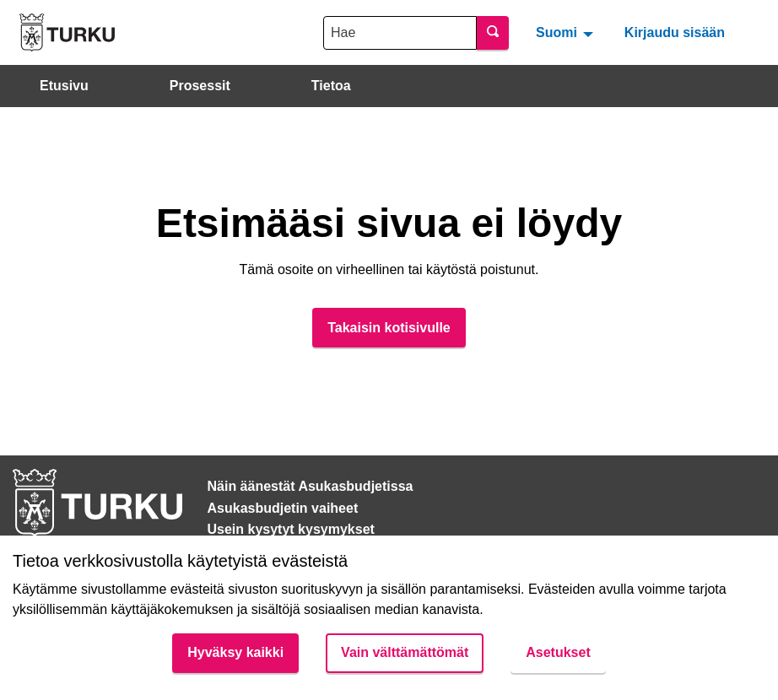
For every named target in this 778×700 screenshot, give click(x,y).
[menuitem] (567, 32)
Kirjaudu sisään (675, 32)
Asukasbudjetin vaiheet (283, 508)
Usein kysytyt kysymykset (291, 529)
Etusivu (64, 86)
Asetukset (558, 652)
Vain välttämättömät (405, 652)
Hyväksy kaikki (235, 652)
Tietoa (331, 86)
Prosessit (200, 86)
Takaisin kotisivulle (389, 328)
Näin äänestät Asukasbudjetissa (311, 486)
